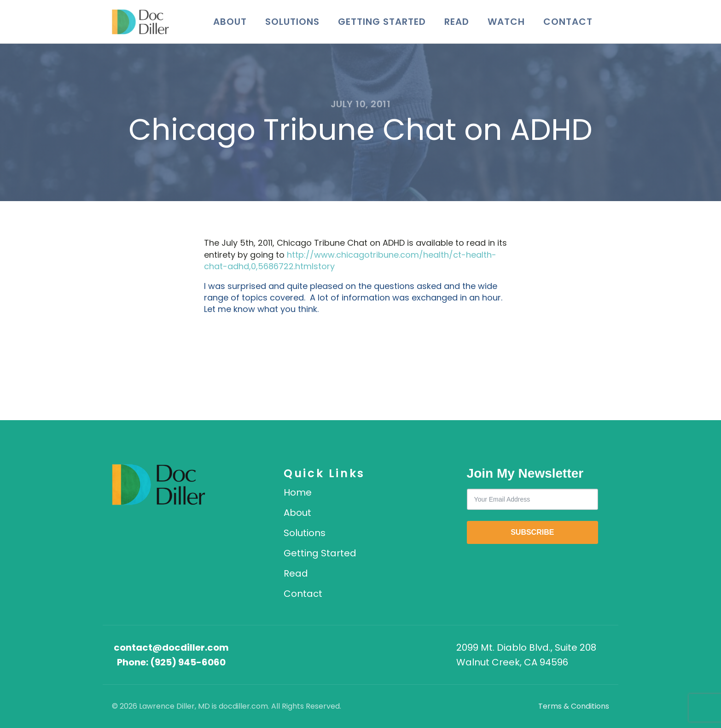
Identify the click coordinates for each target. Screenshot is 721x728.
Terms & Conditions (574, 706)
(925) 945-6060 (188, 662)
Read (457, 22)
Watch (506, 22)
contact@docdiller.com (171, 647)
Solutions (292, 22)
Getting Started (382, 22)
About (230, 22)
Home (298, 492)
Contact (568, 22)
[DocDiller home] (159, 485)
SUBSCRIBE (532, 532)
